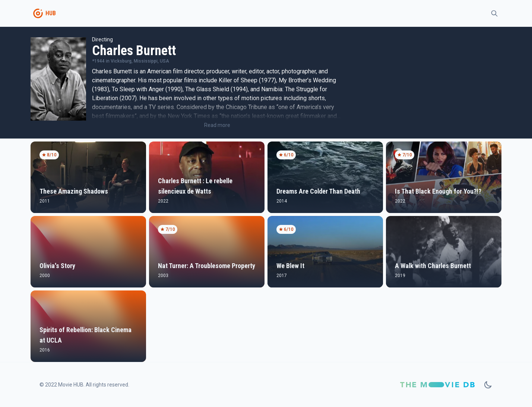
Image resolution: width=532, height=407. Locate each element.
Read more (217, 125)
